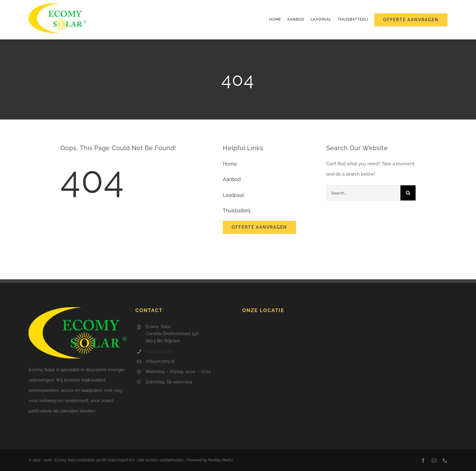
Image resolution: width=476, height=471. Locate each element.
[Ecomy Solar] (57, 5)
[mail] (434, 460)
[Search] (408, 193)
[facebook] (423, 460)
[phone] (445, 460)
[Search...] (363, 193)
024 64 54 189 (159, 351)
